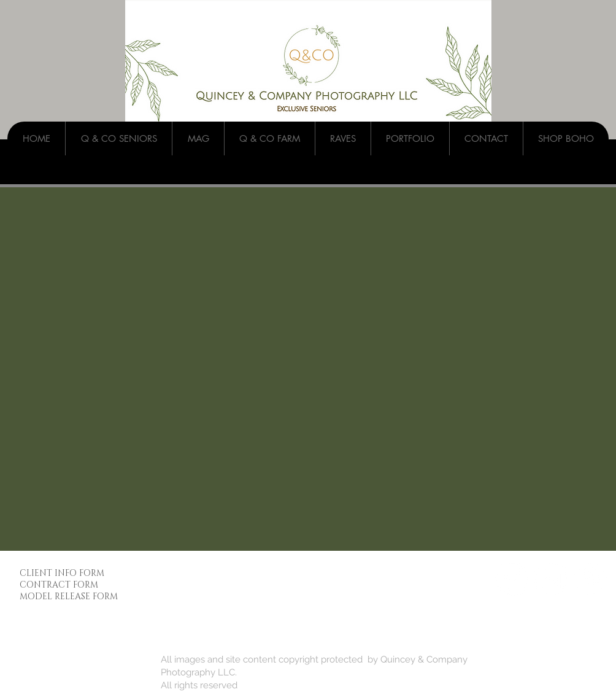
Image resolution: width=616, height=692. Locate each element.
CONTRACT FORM (59, 585)
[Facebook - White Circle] (512, 579)
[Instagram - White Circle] (551, 579)
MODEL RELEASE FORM (69, 597)
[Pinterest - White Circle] (591, 579)
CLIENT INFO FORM (62, 573)
